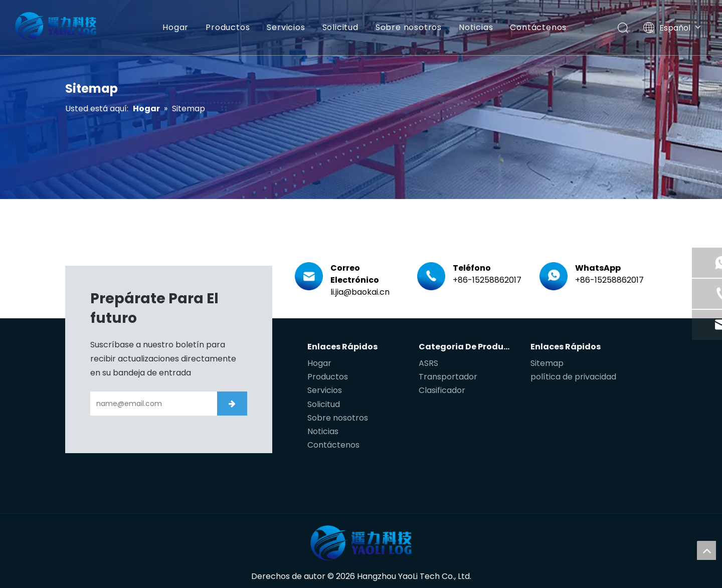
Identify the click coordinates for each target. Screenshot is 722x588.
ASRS (428, 363)
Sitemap (547, 363)
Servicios (285, 27)
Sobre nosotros (408, 27)
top (706, 550)
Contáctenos (538, 27)
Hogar (175, 27)
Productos (227, 27)
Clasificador (442, 390)
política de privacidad (573, 377)
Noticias (475, 27)
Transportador (448, 377)
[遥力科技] (361, 543)
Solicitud (339, 27)
